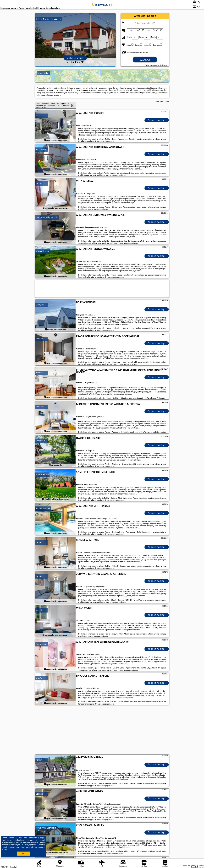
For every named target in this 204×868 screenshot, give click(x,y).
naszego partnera (107, 141)
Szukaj (145, 60)
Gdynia (39, 183)
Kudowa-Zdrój (42, 475)
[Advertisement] (102, 730)
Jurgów (39, 760)
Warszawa (41, 339)
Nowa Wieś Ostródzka (46, 828)
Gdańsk (39, 542)
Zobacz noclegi (157, 120)
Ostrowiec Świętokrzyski (47, 217)
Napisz (201, 867)
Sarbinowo (41, 149)
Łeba (38, 116)
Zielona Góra (42, 644)
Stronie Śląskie (43, 251)
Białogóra (40, 305)
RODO (4, 849)
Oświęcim (40, 441)
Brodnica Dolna (43, 508)
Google (42, 838)
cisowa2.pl (102, 5)
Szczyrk (39, 610)
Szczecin (40, 794)
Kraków (39, 373)
